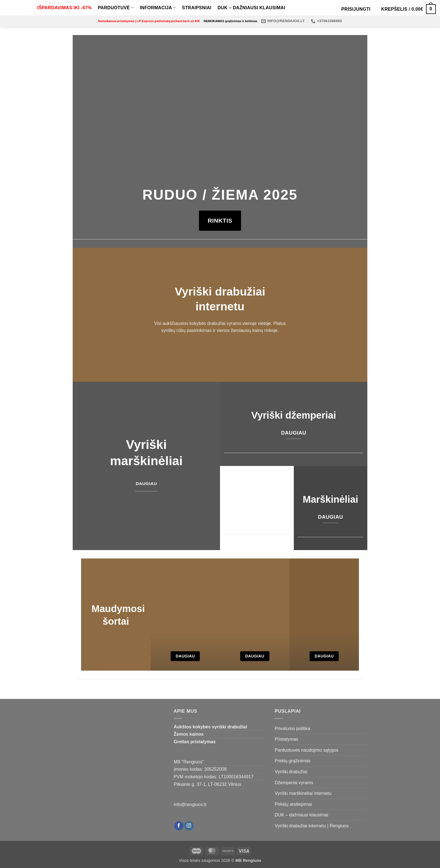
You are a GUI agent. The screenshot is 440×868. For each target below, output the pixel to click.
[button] (356, 9)
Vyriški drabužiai (291, 772)
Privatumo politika (292, 729)
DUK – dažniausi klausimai (251, 8)
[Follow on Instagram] (189, 826)
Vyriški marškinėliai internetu (303, 793)
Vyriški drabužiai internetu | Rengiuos (312, 826)
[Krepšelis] (408, 9)
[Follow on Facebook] (179, 826)
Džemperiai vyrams (294, 783)
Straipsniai (197, 8)
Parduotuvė (116, 8)
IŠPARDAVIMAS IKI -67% (65, 8)
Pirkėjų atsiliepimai (293, 804)
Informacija (158, 8)
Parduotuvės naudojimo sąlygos (307, 750)
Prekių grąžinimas (293, 761)
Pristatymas (287, 739)
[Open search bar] (333, 9)
